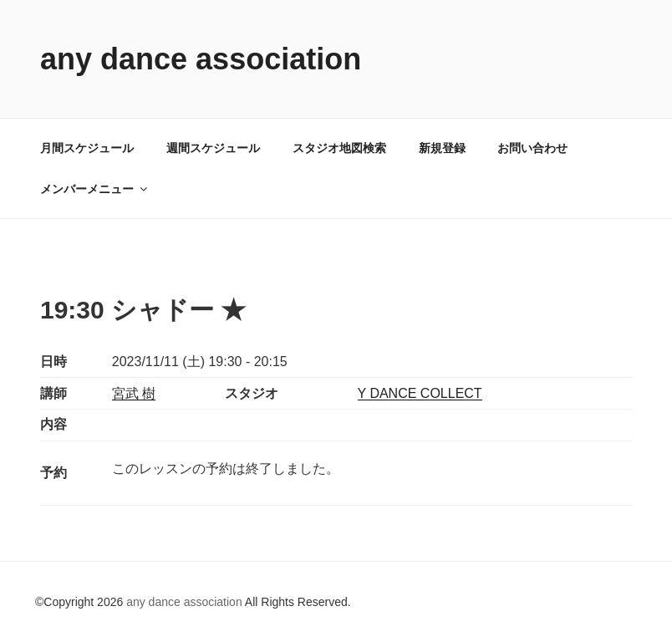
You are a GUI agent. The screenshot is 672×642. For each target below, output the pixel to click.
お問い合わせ (532, 148)
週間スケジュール (213, 148)
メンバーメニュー (95, 189)
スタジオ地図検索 (339, 148)
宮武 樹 (134, 393)
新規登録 (442, 148)
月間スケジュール (87, 148)
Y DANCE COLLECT (420, 393)
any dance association (201, 59)
